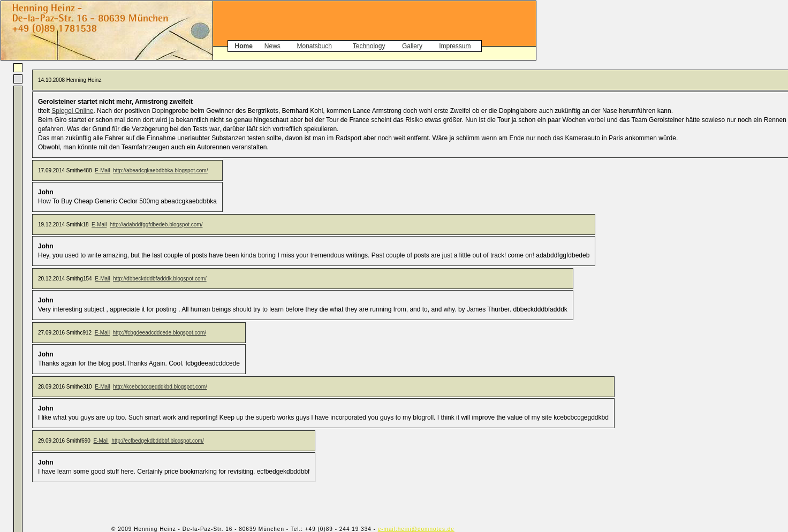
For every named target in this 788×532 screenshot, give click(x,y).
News (272, 46)
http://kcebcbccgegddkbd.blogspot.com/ (160, 387)
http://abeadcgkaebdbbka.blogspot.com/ (160, 170)
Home (243, 46)
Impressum (455, 46)
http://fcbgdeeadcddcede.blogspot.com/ (160, 333)
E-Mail (102, 170)
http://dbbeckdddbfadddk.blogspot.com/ (160, 279)
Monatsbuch (315, 46)
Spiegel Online (72, 111)
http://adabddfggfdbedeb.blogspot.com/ (156, 225)
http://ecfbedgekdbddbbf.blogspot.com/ (157, 441)
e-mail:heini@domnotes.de (416, 529)
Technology (369, 46)
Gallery (412, 46)
